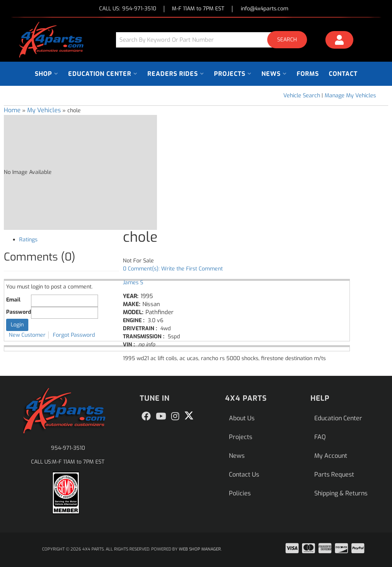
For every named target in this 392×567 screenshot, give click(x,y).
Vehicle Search (302, 96)
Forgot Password (74, 335)
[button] (214, 40)
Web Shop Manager (200, 549)
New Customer (27, 335)
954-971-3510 (68, 448)
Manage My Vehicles (350, 96)
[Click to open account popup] (340, 41)
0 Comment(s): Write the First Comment (173, 269)
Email (13, 300)
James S (133, 283)
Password (19, 312)
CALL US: (128, 9)
